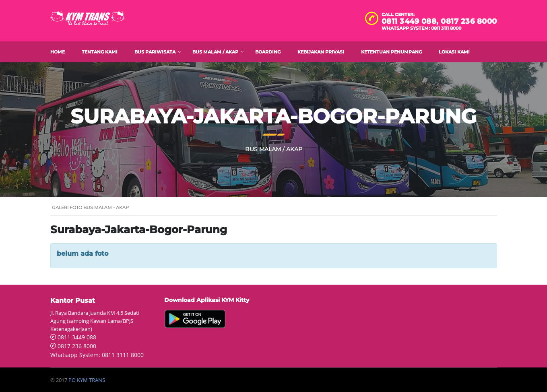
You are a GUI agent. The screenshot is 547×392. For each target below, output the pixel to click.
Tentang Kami (100, 52)
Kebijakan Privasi (321, 52)
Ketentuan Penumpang (391, 52)
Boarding (268, 52)
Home (58, 52)
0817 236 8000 (469, 21)
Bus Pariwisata (155, 52)
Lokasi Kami (454, 52)
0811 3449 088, (411, 21)
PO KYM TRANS (87, 380)
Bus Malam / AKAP (215, 52)
